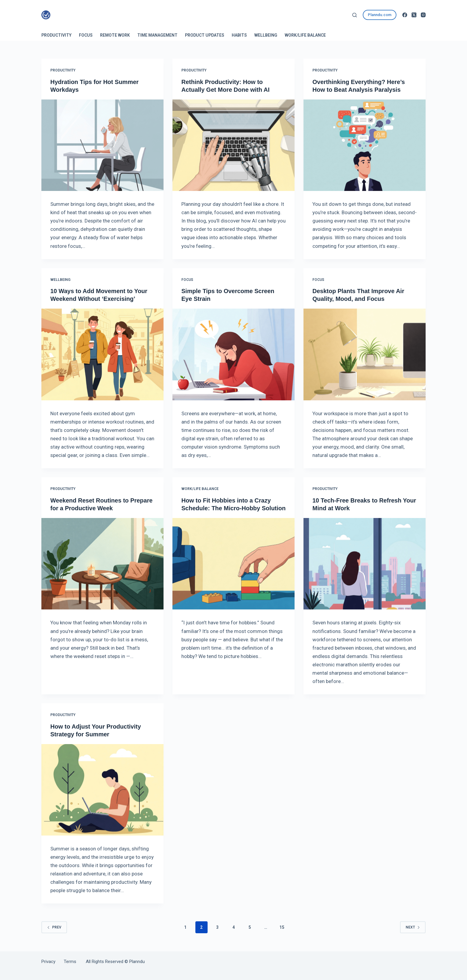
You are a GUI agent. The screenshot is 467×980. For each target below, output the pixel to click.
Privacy (53, 962)
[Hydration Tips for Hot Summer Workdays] (102, 145)
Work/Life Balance (305, 35)
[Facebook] (405, 15)
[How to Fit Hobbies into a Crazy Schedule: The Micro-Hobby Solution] (233, 564)
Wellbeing (266, 35)
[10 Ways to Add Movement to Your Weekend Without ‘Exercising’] (102, 354)
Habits (239, 35)
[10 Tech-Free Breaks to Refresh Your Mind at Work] (365, 564)
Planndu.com (380, 15)
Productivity (56, 35)
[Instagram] (423, 15)
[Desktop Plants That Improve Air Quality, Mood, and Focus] (365, 354)
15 (282, 927)
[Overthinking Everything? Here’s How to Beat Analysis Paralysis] (365, 145)
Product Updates (205, 35)
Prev (54, 927)
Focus (86, 35)
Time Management (157, 35)
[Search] (355, 15)
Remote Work (115, 35)
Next (413, 927)
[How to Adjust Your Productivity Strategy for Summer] (102, 790)
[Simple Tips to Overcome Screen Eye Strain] (233, 354)
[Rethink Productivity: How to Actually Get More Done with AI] (233, 145)
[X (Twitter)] (414, 15)
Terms (70, 962)
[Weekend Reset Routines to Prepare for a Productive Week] (102, 564)
